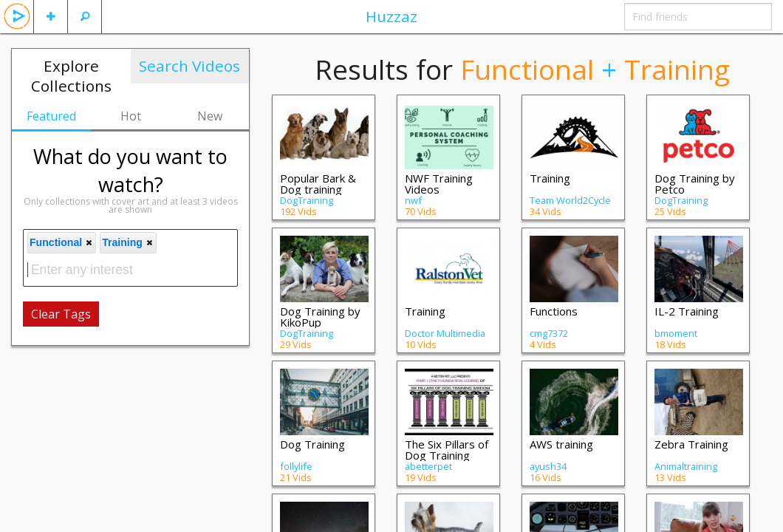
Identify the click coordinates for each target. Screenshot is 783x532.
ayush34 (548, 466)
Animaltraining (686, 466)
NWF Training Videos (439, 184)
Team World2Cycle (570, 200)
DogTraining (307, 200)
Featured (51, 116)
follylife (296, 466)
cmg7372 (549, 333)
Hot (131, 116)
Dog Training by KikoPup (320, 317)
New (210, 116)
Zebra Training (691, 444)
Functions (554, 311)
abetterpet (428, 466)
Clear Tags (61, 314)
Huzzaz (391, 16)
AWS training (561, 444)
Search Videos (189, 66)
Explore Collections (71, 76)
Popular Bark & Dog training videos (318, 189)
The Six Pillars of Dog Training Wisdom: (447, 455)
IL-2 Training (687, 311)
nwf (413, 200)
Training (550, 178)
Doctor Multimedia (445, 333)
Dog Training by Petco (695, 184)
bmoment (676, 333)
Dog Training (312, 444)
